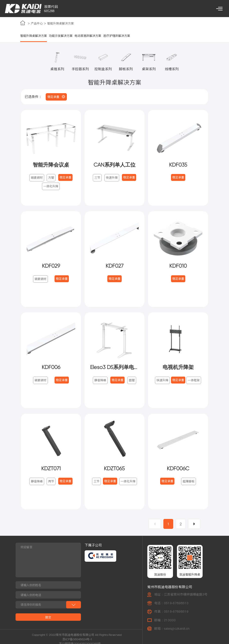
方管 (51, 178)
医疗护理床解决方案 (117, 36)
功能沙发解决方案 (61, 36)
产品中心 (37, 24)
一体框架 (194, 381)
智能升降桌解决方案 (60, 24)
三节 (97, 178)
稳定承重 (65, 178)
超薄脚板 (189, 483)
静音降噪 (100, 381)
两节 (51, 483)
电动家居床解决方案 (88, 36)
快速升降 (112, 178)
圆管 (132, 381)
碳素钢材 (37, 178)
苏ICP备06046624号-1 (77, 640)
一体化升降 (51, 187)
